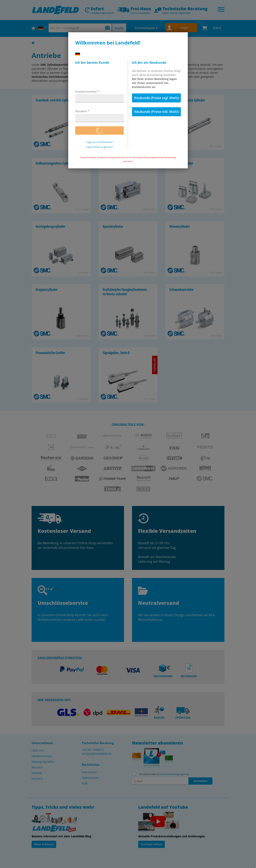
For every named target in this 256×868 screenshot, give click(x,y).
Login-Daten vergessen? (100, 147)
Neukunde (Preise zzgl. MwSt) (156, 98)
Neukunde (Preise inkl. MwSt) (156, 112)
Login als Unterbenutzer (100, 142)
